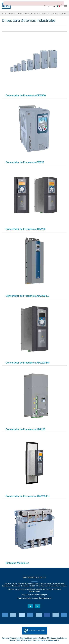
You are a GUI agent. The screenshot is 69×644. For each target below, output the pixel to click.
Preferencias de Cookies (37, 631)
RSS (18, 640)
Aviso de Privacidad (10, 638)
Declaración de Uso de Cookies (33, 638)
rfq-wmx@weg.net (45, 598)
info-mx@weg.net (41, 595)
